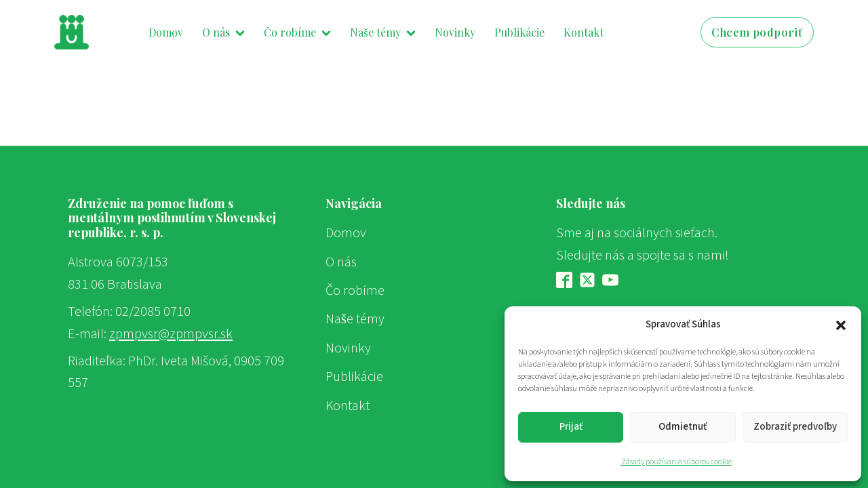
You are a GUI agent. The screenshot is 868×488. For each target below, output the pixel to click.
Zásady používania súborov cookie (676, 462)
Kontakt (584, 32)
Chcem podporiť (757, 32)
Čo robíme (297, 32)
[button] (841, 325)
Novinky (455, 32)
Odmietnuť (683, 427)
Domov (166, 32)
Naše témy (382, 32)
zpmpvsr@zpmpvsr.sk (171, 334)
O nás (223, 32)
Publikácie (519, 32)
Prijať (571, 427)
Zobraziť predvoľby (795, 427)
